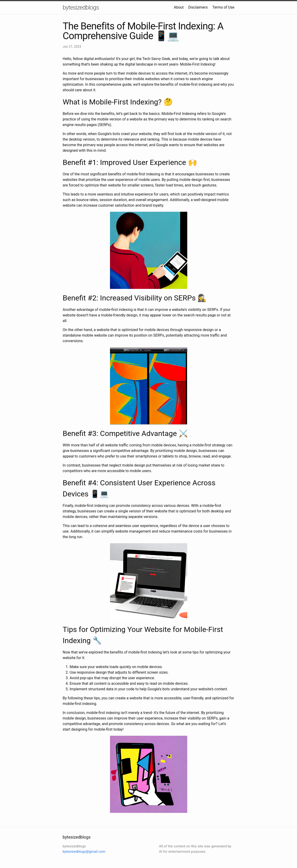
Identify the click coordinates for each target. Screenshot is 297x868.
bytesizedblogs (81, 7)
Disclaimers (198, 7)
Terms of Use (223, 7)
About (179, 7)
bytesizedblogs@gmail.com (84, 852)
